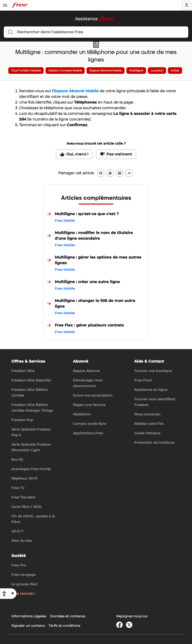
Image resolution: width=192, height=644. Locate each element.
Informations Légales (29, 616)
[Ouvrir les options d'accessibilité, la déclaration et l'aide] (4, 594)
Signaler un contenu (28, 626)
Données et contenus (68, 616)
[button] (12, 594)
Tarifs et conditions (64, 626)
